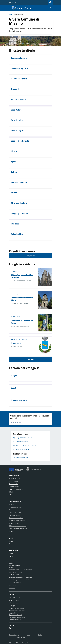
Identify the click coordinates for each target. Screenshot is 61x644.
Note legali (12, 606)
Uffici (10, 495)
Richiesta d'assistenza (15, 619)
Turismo (11, 531)
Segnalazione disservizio (16, 615)
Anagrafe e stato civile (15, 507)
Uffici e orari (12, 585)
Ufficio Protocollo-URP (15, 582)
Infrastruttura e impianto (19, 339)
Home (11, 15)
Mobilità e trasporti (14, 523)
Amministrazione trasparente (17, 611)
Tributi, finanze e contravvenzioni (18, 529)
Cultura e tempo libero (15, 515)
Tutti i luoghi (31, 359)
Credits (40, 635)
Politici (11, 492)
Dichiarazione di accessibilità (17, 608)
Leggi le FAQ (12, 613)
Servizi (28, 635)
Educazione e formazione (16, 518)
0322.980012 (18, 572)
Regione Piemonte (13, 2)
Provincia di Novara (14, 598)
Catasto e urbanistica (15, 512)
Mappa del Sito (21, 637)
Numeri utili (12, 588)
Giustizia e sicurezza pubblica (17, 521)
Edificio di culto (16, 271)
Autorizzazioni (13, 510)
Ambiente (12, 504)
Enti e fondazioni (14, 484)
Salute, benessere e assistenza (17, 526)
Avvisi (11, 544)
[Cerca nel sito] (49, 8)
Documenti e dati (14, 481)
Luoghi (11, 554)
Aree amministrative (15, 478)
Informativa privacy (14, 603)
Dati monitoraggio (14, 635)
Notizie (11, 541)
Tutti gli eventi (30, 256)
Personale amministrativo (16, 489)
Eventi (11, 556)
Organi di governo (14, 487)
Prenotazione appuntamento (17, 617)
